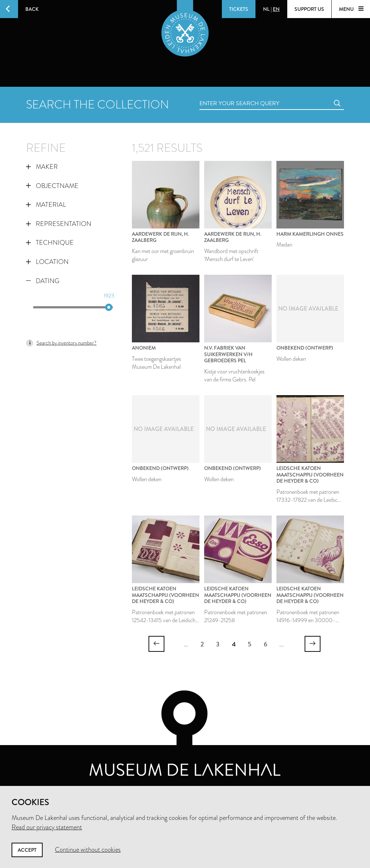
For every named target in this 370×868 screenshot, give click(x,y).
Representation (59, 224)
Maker (42, 167)
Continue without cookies (88, 850)
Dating (43, 281)
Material (46, 205)
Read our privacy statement (47, 827)
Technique (50, 243)
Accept (27, 850)
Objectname (52, 186)
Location (47, 262)
